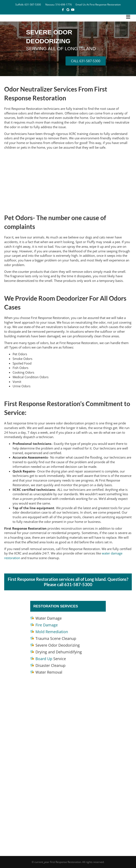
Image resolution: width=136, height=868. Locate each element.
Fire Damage (47, 625)
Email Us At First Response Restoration (98, 5)
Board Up (44, 659)
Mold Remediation (52, 632)
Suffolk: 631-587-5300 (28, 5)
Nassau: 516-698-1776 (59, 5)
